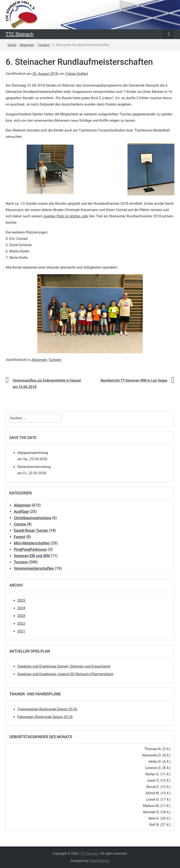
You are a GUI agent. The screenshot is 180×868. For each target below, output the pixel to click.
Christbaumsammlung (32, 518)
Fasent (19, 537)
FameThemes (99, 861)
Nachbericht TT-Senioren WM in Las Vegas (134, 380)
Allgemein (27, 45)
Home (12, 45)
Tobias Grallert (77, 74)
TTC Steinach (20, 34)
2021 (21, 631)
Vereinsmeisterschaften (34, 568)
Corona (20, 524)
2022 (21, 624)
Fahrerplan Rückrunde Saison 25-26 (45, 717)
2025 (21, 600)
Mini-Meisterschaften (32, 543)
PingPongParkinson (30, 549)
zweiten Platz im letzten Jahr (66, 216)
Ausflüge (21, 512)
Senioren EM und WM (32, 556)
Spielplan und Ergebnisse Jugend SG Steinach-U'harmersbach (65, 674)
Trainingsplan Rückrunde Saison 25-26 (47, 709)
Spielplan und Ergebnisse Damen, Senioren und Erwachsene (64, 666)
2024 (21, 608)
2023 (21, 616)
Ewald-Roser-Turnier (31, 531)
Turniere (43, 45)
